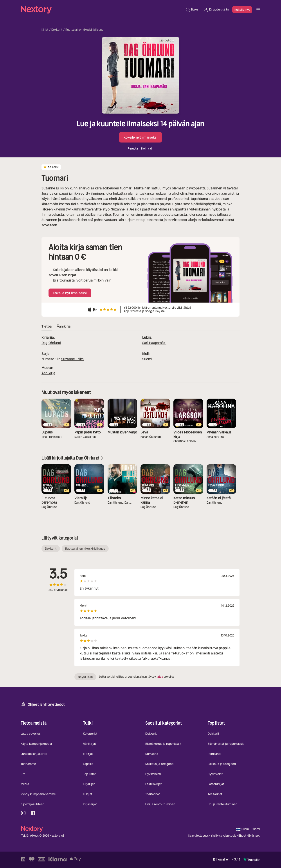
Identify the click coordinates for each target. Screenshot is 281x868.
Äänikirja (48, 373)
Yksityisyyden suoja (224, 836)
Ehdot (242, 836)
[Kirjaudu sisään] (216, 10)
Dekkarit (57, 30)
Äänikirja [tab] (64, 326)
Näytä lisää (85, 677)
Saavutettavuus (198, 836)
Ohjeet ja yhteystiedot (43, 704)
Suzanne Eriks (72, 359)
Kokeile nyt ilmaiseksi (140, 137)
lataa (160, 677)
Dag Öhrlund (51, 343)
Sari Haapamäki (154, 343)
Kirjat (45, 30)
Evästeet (254, 836)
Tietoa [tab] (47, 326)
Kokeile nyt (242, 10)
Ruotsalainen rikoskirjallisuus (84, 30)
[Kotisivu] (102, 10)
